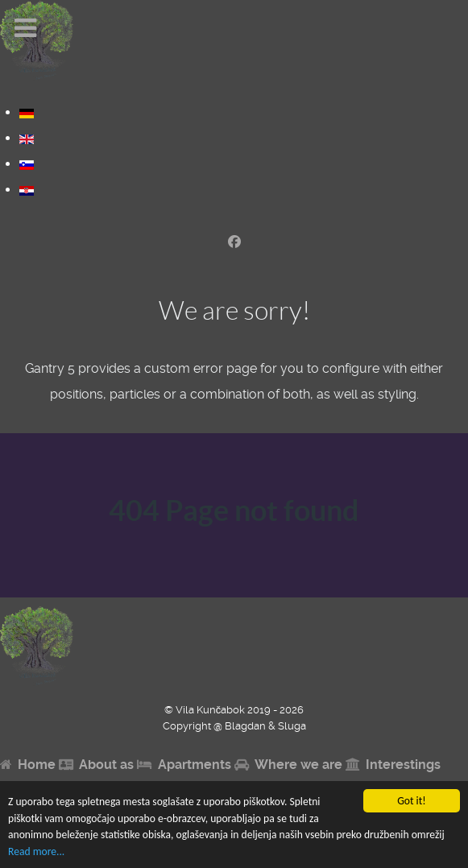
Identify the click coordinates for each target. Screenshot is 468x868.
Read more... (36, 851)
